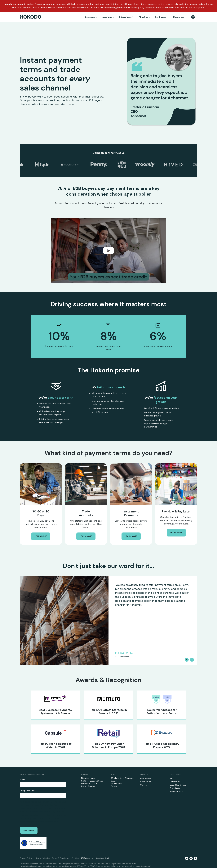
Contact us (175, 782)
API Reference (87, 858)
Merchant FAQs (177, 791)
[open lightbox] (108, 251)
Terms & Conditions (61, 858)
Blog (172, 778)
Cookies (75, 858)
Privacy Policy (26, 858)
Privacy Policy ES (42, 858)
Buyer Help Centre (178, 785)
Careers (144, 785)
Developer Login (103, 858)
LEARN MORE (41, 536)
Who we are (146, 778)
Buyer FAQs (175, 788)
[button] (91, 17)
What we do (146, 782)
